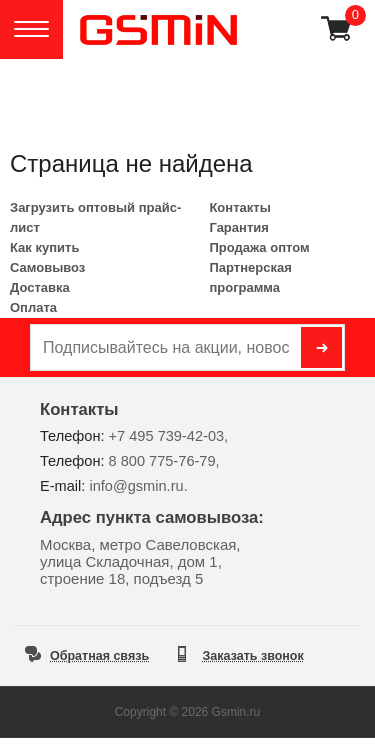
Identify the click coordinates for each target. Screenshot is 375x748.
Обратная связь (99, 656)
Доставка (40, 287)
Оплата (33, 307)
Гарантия (238, 227)
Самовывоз (47, 267)
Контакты (239, 207)
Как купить (44, 247)
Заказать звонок (253, 656)
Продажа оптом (259, 247)
